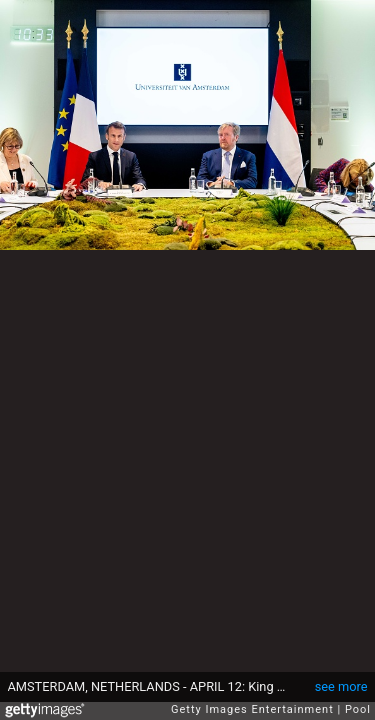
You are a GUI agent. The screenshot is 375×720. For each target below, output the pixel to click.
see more (341, 686)
